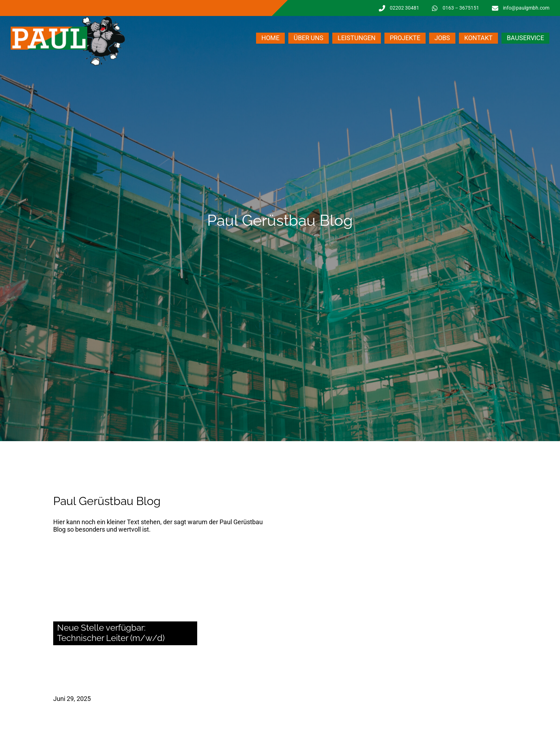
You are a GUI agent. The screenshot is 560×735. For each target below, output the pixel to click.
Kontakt (478, 38)
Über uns (309, 38)
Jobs (442, 38)
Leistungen (357, 38)
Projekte (405, 38)
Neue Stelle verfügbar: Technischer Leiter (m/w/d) (111, 633)
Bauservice (525, 38)
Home (270, 38)
